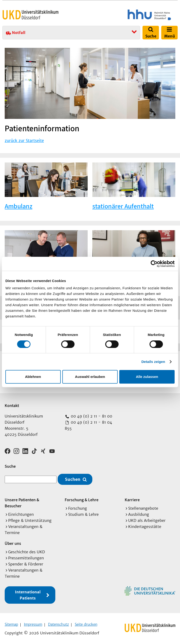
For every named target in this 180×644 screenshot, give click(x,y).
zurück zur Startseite (24, 141)
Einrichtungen (21, 513)
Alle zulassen (147, 377)
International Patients (28, 594)
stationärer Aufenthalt (123, 206)
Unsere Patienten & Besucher (22, 501)
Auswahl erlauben (90, 377)
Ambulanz (19, 206)
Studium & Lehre (83, 513)
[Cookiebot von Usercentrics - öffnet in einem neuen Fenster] (154, 264)
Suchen (73, 478)
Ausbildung (139, 513)
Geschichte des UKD (27, 550)
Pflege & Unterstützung (30, 519)
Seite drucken (86, 623)
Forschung (78, 507)
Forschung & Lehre (82, 498)
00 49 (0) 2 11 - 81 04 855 (88, 425)
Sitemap (11, 623)
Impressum (33, 623)
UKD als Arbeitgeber (147, 519)
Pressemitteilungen (26, 557)
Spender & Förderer (26, 563)
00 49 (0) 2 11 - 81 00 (91, 416)
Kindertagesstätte (145, 525)
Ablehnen (33, 377)
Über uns (13, 542)
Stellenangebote (143, 507)
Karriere (132, 498)
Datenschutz (58, 623)
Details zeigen (153, 362)
